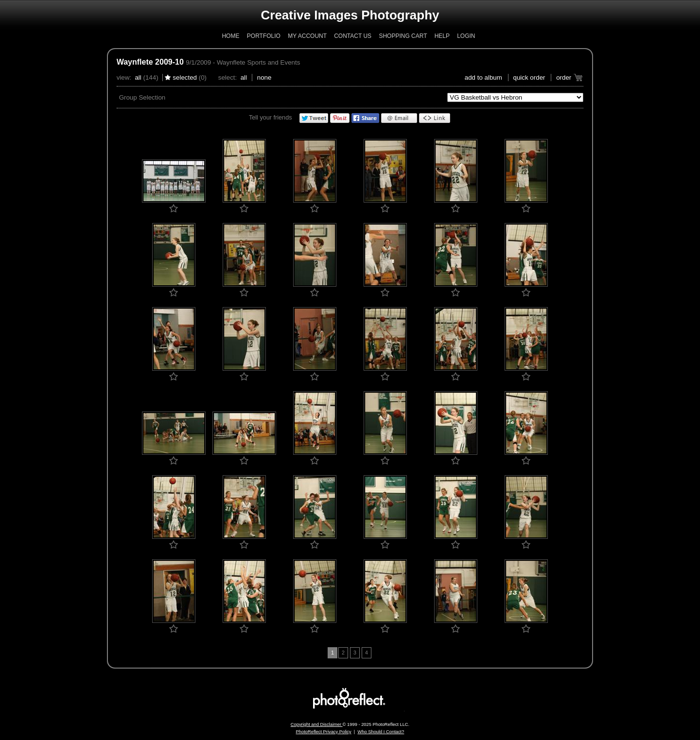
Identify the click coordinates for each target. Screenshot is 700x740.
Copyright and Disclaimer (317, 724)
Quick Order (529, 77)
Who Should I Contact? (381, 732)
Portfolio (264, 36)
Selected (185, 77)
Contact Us (353, 36)
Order (564, 77)
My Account (307, 36)
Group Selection (142, 97)
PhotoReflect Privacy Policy (324, 732)
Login (466, 36)
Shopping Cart (403, 36)
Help (442, 36)
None (264, 77)
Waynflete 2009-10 (150, 62)
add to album (483, 77)
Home (230, 36)
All (138, 77)
